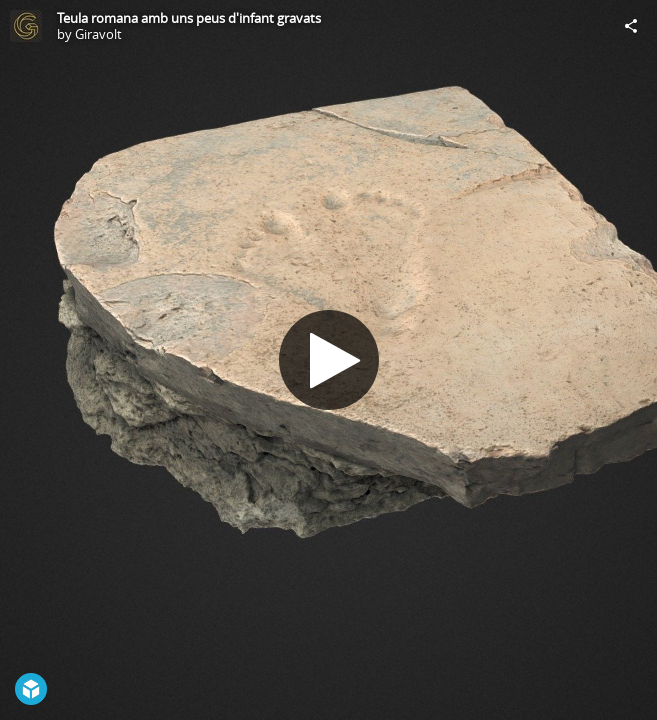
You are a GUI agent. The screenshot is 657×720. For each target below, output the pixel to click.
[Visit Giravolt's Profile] (26, 26)
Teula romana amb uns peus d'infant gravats (189, 18)
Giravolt (98, 34)
